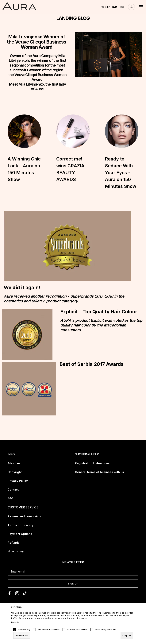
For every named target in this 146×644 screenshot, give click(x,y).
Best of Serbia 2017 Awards (92, 364)
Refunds (14, 543)
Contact (13, 490)
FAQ (11, 498)
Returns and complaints (24, 516)
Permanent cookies (49, 630)
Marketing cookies (106, 630)
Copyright (15, 472)
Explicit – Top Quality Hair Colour (99, 312)
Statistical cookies (77, 630)
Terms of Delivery (21, 525)
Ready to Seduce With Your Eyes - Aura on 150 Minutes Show (121, 173)
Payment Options (20, 534)
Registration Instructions (92, 463)
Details (15, 623)
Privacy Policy (18, 481)
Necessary (24, 630)
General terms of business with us (99, 472)
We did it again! (22, 287)
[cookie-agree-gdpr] (127, 635)
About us (14, 463)
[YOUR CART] (113, 7)
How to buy (16, 551)
